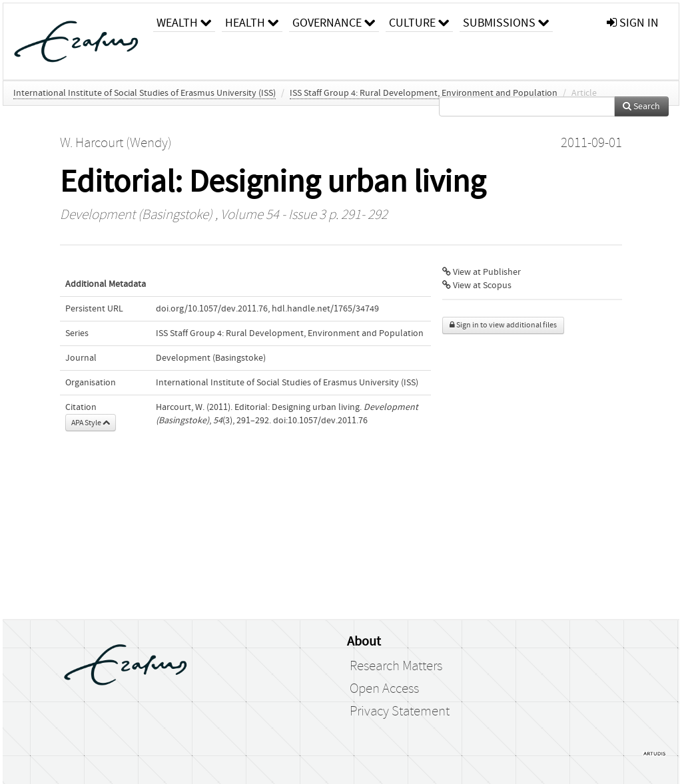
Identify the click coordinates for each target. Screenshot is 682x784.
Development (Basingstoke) (136, 215)
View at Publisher (482, 272)
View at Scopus (477, 286)
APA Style (91, 423)
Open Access (384, 689)
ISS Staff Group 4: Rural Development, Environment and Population (424, 93)
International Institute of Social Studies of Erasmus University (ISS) (145, 93)
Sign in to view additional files (503, 325)
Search (641, 106)
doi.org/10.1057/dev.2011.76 (212, 309)
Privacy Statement (400, 711)
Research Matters (396, 666)
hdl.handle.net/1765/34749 (325, 309)
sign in (633, 23)
